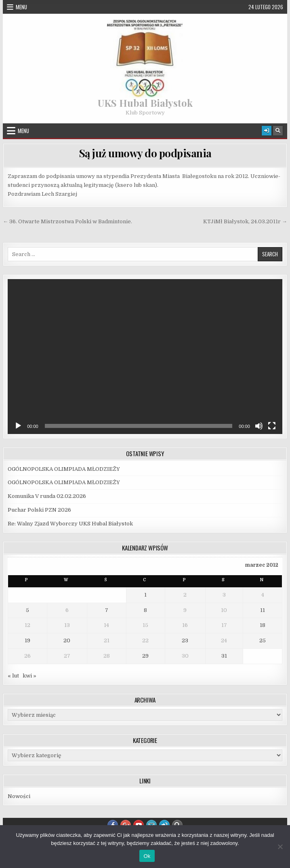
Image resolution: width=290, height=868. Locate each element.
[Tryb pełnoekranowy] (272, 426)
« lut (13, 676)
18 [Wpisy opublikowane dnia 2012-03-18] (263, 625)
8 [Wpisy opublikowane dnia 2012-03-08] (145, 610)
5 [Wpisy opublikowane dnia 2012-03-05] (27, 610)
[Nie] (280, 847)
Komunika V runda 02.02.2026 (47, 496)
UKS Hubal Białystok (145, 103)
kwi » (29, 676)
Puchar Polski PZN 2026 (39, 510)
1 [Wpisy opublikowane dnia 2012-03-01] (145, 595)
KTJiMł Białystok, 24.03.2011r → (245, 221)
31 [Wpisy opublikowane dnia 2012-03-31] (224, 656)
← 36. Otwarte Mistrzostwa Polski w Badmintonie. (67, 221)
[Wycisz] (259, 426)
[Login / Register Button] (267, 131)
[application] (145, 356)
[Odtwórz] (18, 426)
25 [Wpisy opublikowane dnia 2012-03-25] (263, 640)
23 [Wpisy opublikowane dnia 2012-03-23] (185, 640)
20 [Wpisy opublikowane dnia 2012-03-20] (67, 640)
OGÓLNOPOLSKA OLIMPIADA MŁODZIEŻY (64, 469)
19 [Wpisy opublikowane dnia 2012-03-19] (27, 640)
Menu (21, 7)
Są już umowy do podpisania (145, 153)
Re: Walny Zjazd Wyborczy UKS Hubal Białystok (70, 524)
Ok (147, 856)
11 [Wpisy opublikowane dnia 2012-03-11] (263, 610)
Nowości (19, 796)
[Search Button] (278, 131)
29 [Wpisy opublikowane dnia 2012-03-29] (145, 656)
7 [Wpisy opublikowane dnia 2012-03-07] (107, 610)
